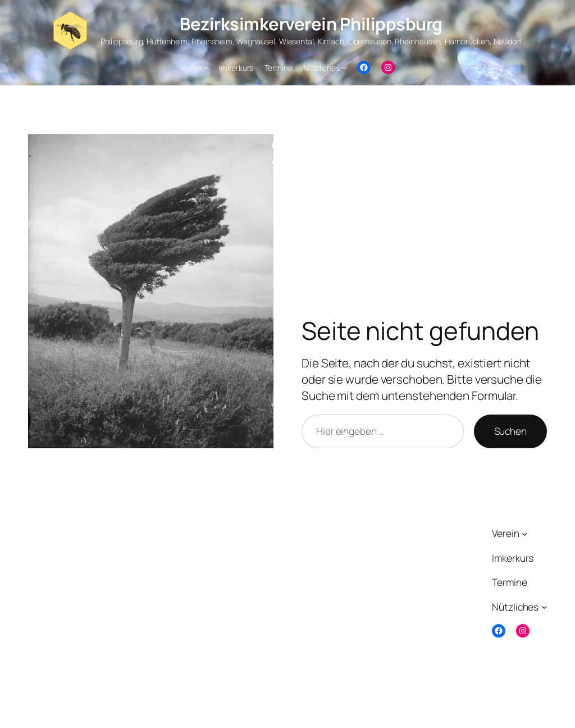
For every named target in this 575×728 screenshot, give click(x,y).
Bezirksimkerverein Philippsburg (311, 24)
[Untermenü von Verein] (206, 67)
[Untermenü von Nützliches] (344, 67)
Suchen (510, 431)
